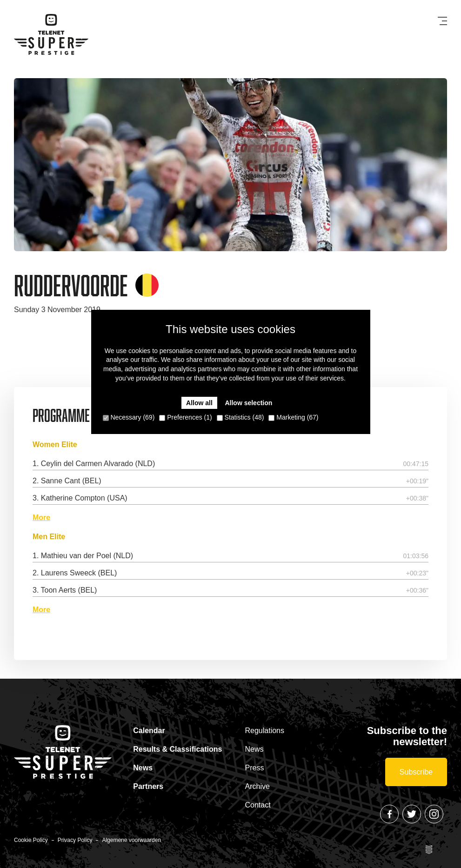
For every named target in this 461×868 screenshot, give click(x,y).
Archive (257, 786)
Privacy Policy (75, 840)
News (143, 768)
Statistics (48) (241, 417)
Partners (148, 786)
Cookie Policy (31, 840)
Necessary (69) (129, 417)
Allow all (199, 403)
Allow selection (248, 403)
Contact (258, 805)
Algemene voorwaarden (131, 840)
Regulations (265, 731)
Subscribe (416, 772)
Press (255, 768)
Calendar (149, 731)
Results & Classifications (177, 749)
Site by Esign (429, 849)
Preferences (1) (185, 417)
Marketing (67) (293, 417)
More (41, 518)
